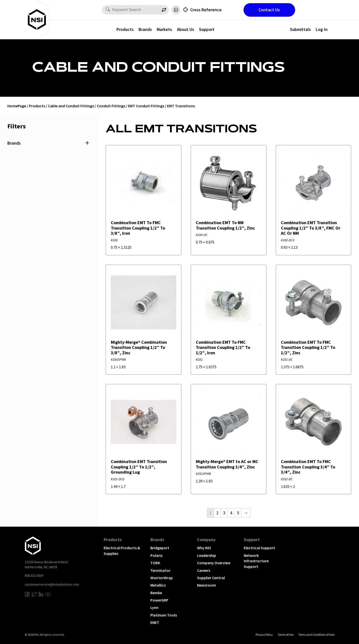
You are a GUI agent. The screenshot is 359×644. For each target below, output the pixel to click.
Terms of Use (286, 635)
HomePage (17, 106)
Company (206, 540)
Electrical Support (259, 548)
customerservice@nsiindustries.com (52, 584)
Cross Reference (206, 10)
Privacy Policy (264, 635)
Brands (145, 29)
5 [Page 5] (238, 513)
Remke (156, 593)
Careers (204, 570)
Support (207, 29)
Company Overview (214, 563)
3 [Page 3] (224, 513)
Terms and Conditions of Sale (316, 635)
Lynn (154, 607)
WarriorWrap (162, 578)
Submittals (300, 29)
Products (125, 29)
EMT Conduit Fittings (146, 106)
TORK (155, 563)
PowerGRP (159, 600)
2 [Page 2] (217, 513)
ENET (155, 622)
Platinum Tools (164, 615)
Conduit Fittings (111, 106)
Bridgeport (160, 548)
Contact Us (269, 10)
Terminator (160, 570)
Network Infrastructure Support (256, 561)
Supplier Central (211, 578)
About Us (186, 29)
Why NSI (204, 548)
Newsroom (207, 585)
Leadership (207, 555)
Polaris (156, 555)
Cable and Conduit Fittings (71, 106)
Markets (164, 29)
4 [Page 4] (231, 513)
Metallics (158, 585)
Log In (322, 29)
